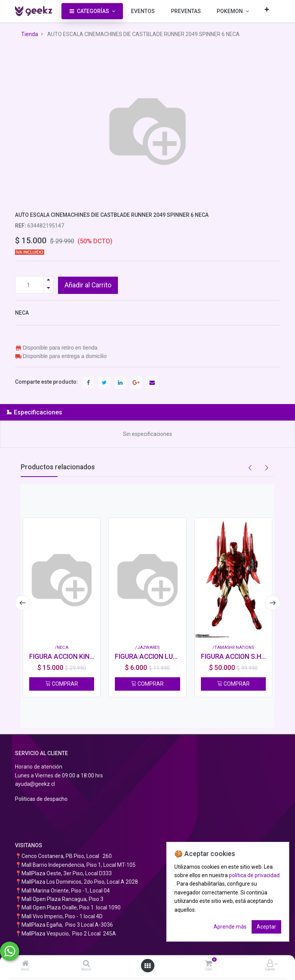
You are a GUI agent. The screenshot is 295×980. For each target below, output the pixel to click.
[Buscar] (86, 964)
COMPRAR (62, 684)
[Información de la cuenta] (270, 964)
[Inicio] (25, 964)
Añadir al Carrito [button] (88, 285)
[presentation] (23, 603)
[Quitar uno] (48, 289)
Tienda (30, 34)
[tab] (147, 412)
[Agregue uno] (48, 281)
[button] (267, 9)
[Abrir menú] (147, 966)
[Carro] (209, 964)
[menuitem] (143, 11)
